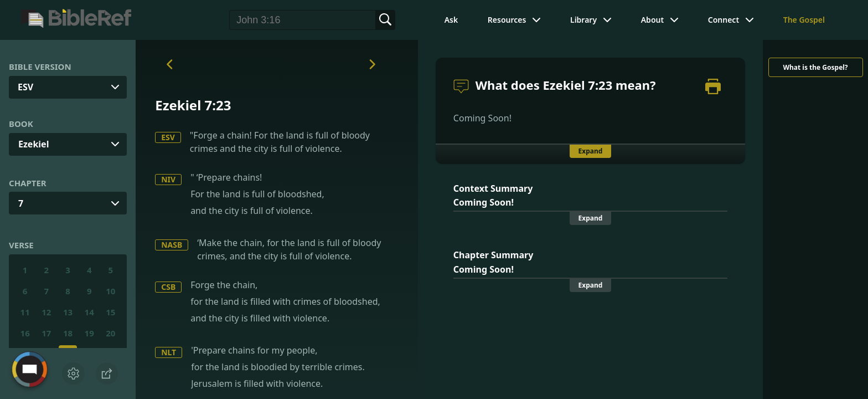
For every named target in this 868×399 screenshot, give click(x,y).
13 (68, 312)
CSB (168, 287)
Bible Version (40, 66)
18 (68, 333)
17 (46, 333)
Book (21, 124)
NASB (172, 245)
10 (110, 291)
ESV (168, 137)
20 (110, 333)
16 (25, 333)
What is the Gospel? (815, 67)
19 (89, 333)
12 (46, 312)
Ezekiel (33, 144)
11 (25, 312)
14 (89, 312)
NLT (169, 352)
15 (110, 312)
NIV (168, 179)
